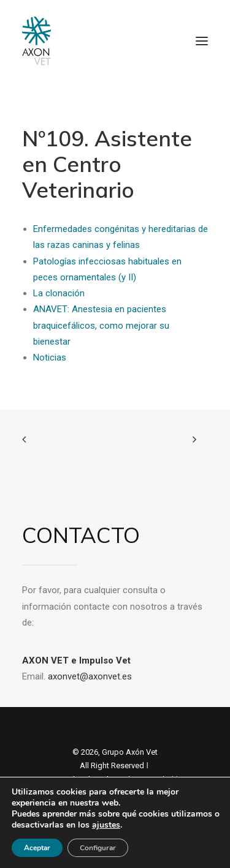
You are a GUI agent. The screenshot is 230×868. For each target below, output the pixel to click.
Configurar (98, 848)
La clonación (59, 293)
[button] (202, 41)
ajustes (106, 825)
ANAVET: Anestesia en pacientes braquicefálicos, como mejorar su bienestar (101, 325)
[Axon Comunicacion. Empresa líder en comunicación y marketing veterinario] (36, 41)
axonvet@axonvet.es (90, 676)
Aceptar (37, 848)
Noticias (50, 357)
